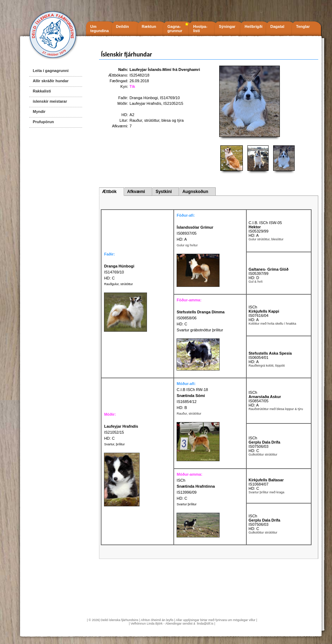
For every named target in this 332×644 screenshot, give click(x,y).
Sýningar (227, 26)
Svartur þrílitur (187, 504)
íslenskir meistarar (50, 101)
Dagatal (277, 26)
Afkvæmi (136, 192)
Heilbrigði (254, 26)
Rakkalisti (42, 91)
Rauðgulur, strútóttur (118, 284)
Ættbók (109, 192)
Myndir (39, 112)
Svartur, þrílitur (114, 444)
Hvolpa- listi (200, 29)
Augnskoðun (195, 192)
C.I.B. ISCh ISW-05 (265, 223)
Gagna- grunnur (175, 29)
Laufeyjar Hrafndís (146, 103)
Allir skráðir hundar (51, 81)
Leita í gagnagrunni (51, 71)
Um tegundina (100, 29)
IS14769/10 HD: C (119, 272)
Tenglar (303, 26)
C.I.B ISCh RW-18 (192, 390)
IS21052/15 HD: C (121, 432)
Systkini (164, 192)
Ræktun (149, 26)
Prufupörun (43, 122)
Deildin (122, 26)
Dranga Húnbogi (144, 98)
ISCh (253, 307)
